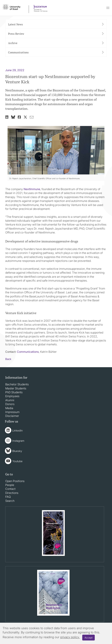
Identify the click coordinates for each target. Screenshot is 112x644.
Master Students (16, 388)
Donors (10, 404)
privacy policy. (70, 637)
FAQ (8, 497)
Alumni (10, 400)
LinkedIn (18, 431)
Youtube (17, 461)
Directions (12, 493)
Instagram (18, 441)
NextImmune (32, 189)
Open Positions (15, 481)
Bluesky (17, 451)
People (10, 485)
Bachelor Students (17, 384)
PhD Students (14, 392)
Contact (10, 489)
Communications (28, 352)
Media (9, 408)
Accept (88, 638)
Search (10, 501)
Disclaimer (12, 416)
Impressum (12, 412)
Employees (12, 396)
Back (8, 359)
